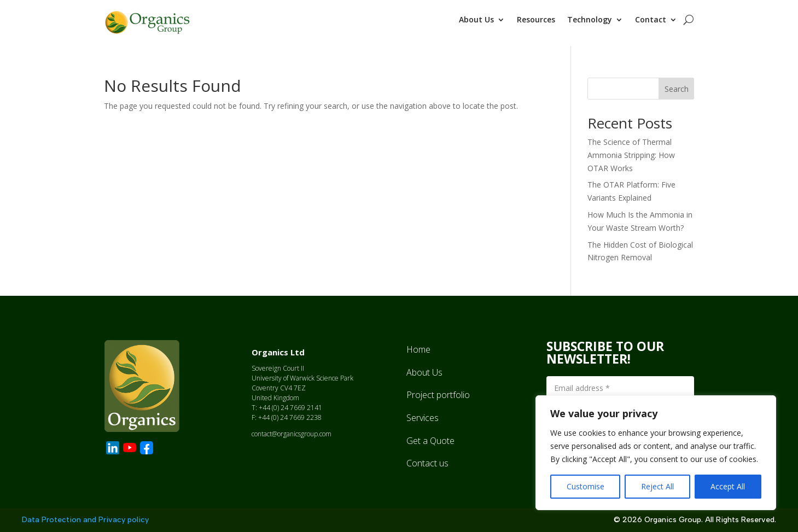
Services (423, 414)
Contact (651, 20)
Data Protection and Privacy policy (85, 516)
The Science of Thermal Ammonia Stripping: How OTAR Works (631, 152)
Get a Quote (430, 437)
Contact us (427, 460)
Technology (590, 20)
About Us (476, 20)
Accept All (728, 486)
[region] (656, 453)
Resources (536, 20)
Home (418, 346)
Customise (586, 486)
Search (677, 86)
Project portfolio (438, 391)
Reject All (657, 486)
